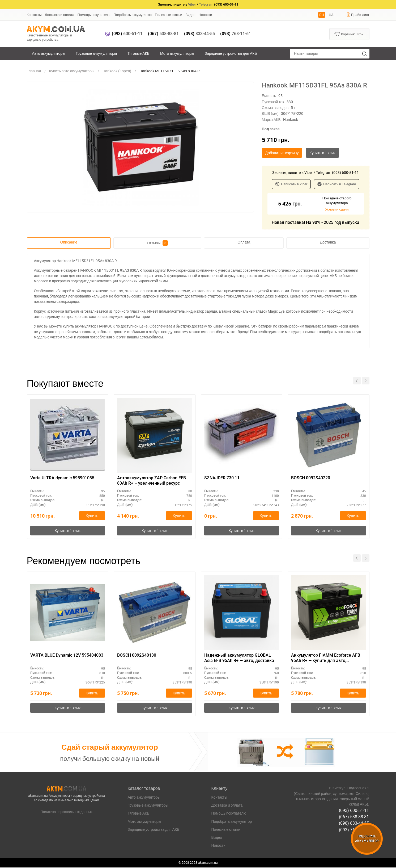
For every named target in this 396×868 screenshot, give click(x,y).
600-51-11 (127, 34)
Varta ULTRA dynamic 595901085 (62, 478)
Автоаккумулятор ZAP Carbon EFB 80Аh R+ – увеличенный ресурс (152, 481)
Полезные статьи (169, 15)
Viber (192, 4)
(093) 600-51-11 (354, 811)
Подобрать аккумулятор (133, 15)
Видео (190, 15)
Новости (205, 15)
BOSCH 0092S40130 (137, 655)
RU (322, 15)
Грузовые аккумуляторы (96, 53)
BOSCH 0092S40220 (311, 478)
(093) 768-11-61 (354, 829)
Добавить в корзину (282, 153)
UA (331, 15)
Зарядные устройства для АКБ (231, 53)
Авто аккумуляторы (49, 53)
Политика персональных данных (67, 812)
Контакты (34, 15)
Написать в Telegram (337, 184)
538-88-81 (163, 34)
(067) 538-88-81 (354, 817)
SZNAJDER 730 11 (222, 478)
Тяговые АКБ (139, 53)
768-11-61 (236, 34)
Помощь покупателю (94, 15)
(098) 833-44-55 (354, 823)
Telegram (206, 4)
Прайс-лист (358, 15)
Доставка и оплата (60, 15)
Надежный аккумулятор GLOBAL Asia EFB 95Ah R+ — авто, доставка (239, 658)
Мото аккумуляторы (177, 53)
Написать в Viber (291, 184)
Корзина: (349, 34)
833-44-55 (199, 34)
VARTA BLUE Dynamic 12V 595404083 (67, 655)
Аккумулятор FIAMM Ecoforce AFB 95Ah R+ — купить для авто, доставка (326, 659)
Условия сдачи (337, 209)
